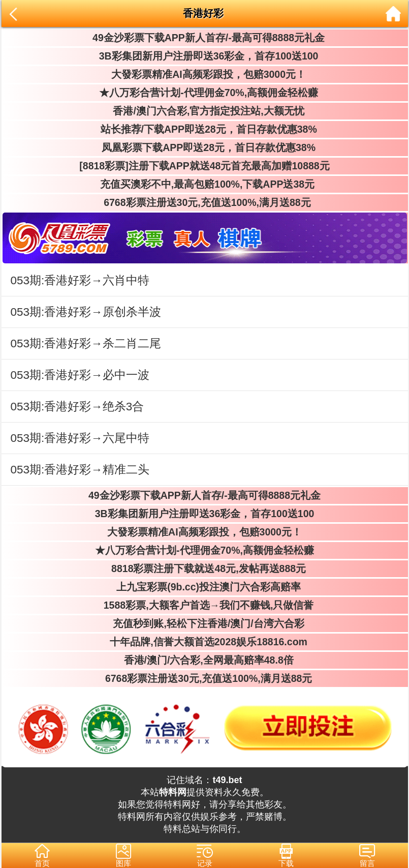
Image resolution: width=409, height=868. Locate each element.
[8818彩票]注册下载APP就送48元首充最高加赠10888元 (204, 166)
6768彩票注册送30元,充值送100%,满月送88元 (204, 202)
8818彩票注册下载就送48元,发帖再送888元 (205, 568)
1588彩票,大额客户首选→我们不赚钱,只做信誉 (205, 605)
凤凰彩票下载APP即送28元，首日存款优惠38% (205, 147)
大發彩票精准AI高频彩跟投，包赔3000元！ (205, 74)
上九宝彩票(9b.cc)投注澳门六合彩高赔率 (205, 587)
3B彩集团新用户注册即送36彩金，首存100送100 (205, 56)
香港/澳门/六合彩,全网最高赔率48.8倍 (204, 660)
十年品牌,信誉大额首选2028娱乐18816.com (205, 642)
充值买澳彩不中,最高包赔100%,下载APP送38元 (205, 184)
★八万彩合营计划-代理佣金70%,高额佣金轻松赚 (205, 93)
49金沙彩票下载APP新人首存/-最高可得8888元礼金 (205, 38)
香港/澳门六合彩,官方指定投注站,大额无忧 (205, 111)
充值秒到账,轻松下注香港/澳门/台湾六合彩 (205, 623)
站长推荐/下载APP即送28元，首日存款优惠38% (204, 129)
